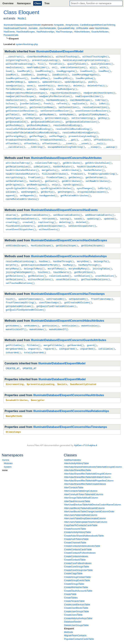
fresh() (48, 101)
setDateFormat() (16, 175)
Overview (8, 3)
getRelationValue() (18, 162)
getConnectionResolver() (21, 108)
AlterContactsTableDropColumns (81, 480)
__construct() (15, 56)
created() (29, 215)
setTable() (29, 112)
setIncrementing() (83, 115)
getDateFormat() (96, 172)
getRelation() (37, 267)
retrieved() (49, 212)
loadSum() (27, 74)
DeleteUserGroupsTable (76, 614)
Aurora (6, 449)
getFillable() (15, 335)
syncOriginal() (73, 179)
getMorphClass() (85, 264)
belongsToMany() (34, 261)
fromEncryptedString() (102, 169)
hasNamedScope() (57, 98)
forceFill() (57, 63)
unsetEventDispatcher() (21, 222)
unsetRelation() (106, 267)
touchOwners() (62, 264)
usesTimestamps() (50, 293)
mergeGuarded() (15, 339)
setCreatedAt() (56, 290)
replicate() (79, 101)
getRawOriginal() (38, 179)
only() (56, 179)
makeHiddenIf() (59, 320)
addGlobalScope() (17, 238)
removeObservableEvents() (22, 212)
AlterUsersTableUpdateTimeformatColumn (86, 511)
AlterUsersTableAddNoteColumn (81, 504)
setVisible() (70, 316)
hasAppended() (48, 189)
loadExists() (60, 74)
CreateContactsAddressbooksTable (82, 535)
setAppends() (28, 189)
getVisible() (51, 316)
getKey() (104, 115)
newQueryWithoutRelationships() (26, 91)
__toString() (36, 142)
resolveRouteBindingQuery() (80, 129)
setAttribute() (71, 165)
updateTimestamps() (31, 290)
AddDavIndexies (73, 449)
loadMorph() (25, 70)
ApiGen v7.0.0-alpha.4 (85, 434)
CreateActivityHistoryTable (78, 521)
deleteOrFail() (97, 84)
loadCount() (88, 70)
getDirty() (48, 186)
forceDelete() (15, 87)
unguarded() (88, 339)
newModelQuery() (67, 87)
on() (54, 67)
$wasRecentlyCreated (83, 374)
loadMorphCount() (17, 77)
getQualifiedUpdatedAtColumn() (26, 300)
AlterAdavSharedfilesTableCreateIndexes (85, 473)
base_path (8, 640)
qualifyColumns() (102, 63)
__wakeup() (110, 142)
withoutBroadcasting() (20, 63)
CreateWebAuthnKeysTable (78, 607)
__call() (100, 139)
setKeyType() (34, 115)
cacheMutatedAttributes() (22, 193)
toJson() (11, 101)
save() (31, 84)
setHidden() (31, 316)
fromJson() (78, 169)
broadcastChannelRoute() (21, 136)
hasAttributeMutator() (91, 162)
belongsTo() (101, 254)
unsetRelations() (67, 271)
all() (93, 67)
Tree (47, 3)
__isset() (69, 139)
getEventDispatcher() (51, 219)
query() (32, 87)
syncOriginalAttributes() (57, 182)
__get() (73, 136)
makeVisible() (90, 316)
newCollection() (16, 98)
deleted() (82, 215)
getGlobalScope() (67, 238)
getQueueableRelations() (47, 118)
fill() (42, 63)
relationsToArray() (47, 158)
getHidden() (13, 316)
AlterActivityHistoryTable (76, 452)
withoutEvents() (49, 222)
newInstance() (15, 67)
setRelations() (15, 271)
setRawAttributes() (98, 175)
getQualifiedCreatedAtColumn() (56, 297)
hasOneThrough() (64, 254)
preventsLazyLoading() (83, 132)
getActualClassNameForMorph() (40, 257)
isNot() (104, 101)
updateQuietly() (75, 80)
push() (92, 80)
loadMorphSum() (85, 77)
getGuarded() (76, 335)
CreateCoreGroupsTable (77, 555)
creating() (13, 215)
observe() (12, 208)
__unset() (85, 139)
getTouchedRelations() (96, 271)
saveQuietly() (15, 84)
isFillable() (107, 339)
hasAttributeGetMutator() (22, 165)
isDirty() (104, 182)
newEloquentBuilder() (89, 94)
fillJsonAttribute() (55, 169)
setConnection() (69, 105)
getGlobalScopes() (93, 238)
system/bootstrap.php (27, 44)
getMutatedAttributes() (76, 189)
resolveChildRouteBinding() (74, 125)
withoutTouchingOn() (96, 56)
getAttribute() (73, 158)
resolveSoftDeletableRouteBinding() (29, 125)
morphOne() (84, 254)
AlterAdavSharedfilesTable (78, 459)
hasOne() (45, 254)
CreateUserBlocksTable (76, 597)
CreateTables (71, 586)
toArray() (101, 98)
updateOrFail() (52, 80)
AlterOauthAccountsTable (77, 490)
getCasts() (52, 175)
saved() (79, 212)
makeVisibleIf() (16, 320)
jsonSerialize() (30, 101)
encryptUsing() (15, 172)
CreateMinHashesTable (76, 576)
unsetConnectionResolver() (92, 108)
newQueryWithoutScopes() (99, 91)
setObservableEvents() (68, 208)
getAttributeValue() (98, 158)
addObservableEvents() (100, 208)
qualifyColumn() (78, 63)
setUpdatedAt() (78, 290)
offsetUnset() (51, 139)
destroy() (64, 84)
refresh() (63, 101)
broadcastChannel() (53, 136)
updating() (94, 212)
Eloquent (69, 617)
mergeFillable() (54, 335)
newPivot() (36, 98)
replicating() (47, 215)
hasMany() (69, 257)
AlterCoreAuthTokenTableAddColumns (84, 483)
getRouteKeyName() (38, 122)
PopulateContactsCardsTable (79, 628)
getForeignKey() (16, 132)
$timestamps (13, 421)
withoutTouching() (68, 56)
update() (34, 80)
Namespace (24, 3)
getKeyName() (48, 112)
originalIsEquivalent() (93, 186)
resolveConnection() (96, 105)
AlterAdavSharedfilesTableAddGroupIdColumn (88, 462)
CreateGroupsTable (74, 573)
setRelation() (83, 267)
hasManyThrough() (89, 257)
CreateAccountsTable (75, 518)
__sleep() (94, 142)
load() (10, 70)
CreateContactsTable (75, 548)
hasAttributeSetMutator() (22, 169)
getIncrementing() (57, 115)
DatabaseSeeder (73, 610)
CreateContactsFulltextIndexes (80, 542)
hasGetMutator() (64, 162)
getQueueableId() (17, 118)
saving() (66, 212)
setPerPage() (57, 132)
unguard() (34, 339)
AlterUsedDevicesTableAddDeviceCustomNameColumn (93, 493)
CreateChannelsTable (75, 531)
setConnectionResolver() (56, 108)
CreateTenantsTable (74, 590)
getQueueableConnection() (82, 118)
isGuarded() (13, 342)
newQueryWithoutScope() (21, 94)
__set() (86, 136)
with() (104, 67)
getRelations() (15, 267)
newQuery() (46, 87)
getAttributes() (72, 175)
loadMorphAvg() (15, 80)
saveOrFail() (46, 84)
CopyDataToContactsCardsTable (81, 514)
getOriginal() (15, 179)
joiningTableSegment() (20, 264)
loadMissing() (44, 70)
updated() (110, 212)
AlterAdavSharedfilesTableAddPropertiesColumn (89, 469)
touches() (44, 264)
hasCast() (36, 175)
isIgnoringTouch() (17, 60)
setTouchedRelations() (20, 274)
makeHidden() (38, 320)
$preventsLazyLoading (40, 374)
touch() (11, 290)
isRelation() (42, 162)
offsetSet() (31, 139)
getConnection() (16, 105)
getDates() (76, 172)
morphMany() (13, 261)
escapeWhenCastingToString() (66, 142)
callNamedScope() (81, 98)
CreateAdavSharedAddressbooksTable (84, 524)
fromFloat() (36, 172)
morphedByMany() (79, 261)
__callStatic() (15, 142)
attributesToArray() (19, 158)
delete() (79, 84)
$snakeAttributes (17, 389)
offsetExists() (103, 136)
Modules (8, 452)
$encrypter (38, 389)
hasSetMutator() (94, 165)
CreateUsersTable (73, 603)
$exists (62, 374)
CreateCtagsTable (73, 562)
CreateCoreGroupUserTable (78, 559)
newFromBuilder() (38, 67)
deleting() (66, 215)
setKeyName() (67, 112)
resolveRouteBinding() (68, 122)
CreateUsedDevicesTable (77, 593)
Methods (69, 621)
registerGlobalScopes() (65, 91)
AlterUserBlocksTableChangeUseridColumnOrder (89, 500)
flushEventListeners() (20, 219)
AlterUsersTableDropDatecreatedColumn (85, 507)
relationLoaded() (60, 267)
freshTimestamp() (102, 290)
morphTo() (12, 257)
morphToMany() (57, 261)
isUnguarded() (68, 339)
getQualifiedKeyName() (93, 112)
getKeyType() (14, 115)
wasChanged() (29, 186)
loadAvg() (43, 74)
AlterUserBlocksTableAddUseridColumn (84, 497)
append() (11, 189)
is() (93, 101)
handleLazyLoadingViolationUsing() (86, 60)
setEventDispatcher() (82, 219)
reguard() (50, 339)
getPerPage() (38, 132)
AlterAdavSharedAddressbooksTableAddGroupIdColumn (93, 456)
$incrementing (15, 374)
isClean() (12, 186)
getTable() (13, 112)
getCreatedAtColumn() (78, 293)
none (5, 459)
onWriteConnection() (73, 67)
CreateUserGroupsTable (76, 600)
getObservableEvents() (36, 208)
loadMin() (12, 74)
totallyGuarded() (35, 342)
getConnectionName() (43, 105)
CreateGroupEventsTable (77, 569)
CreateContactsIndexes (76, 545)
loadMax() (105, 70)
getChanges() (66, 186)
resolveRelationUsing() (21, 254)
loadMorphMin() (63, 77)
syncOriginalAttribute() (21, 182)
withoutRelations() (40, 271)
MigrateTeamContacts (75, 624)
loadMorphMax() (40, 77)
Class (38, 3)
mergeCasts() (50, 165)
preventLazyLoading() (46, 60)
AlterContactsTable (74, 476)
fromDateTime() (56, 172)
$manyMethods (14, 405)
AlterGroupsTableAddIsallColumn (81, 486)
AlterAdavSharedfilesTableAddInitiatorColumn (87, 466)
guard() (92, 335)
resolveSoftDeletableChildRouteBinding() (33, 129)
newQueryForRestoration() (56, 94)
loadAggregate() (67, 70)
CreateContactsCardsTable (78, 538)
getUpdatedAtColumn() (19, 297)
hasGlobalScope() (42, 238)
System (8, 456)
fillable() (34, 335)
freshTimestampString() (21, 293)
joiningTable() (102, 261)
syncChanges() (86, 182)
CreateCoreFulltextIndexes (78, 552)
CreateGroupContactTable (77, 566)
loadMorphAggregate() (86, 74)
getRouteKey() (15, 122)
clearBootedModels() (40, 56)
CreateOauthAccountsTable (78, 579)
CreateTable (70, 583)
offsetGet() (13, 139)
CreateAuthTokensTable (76, 528)
